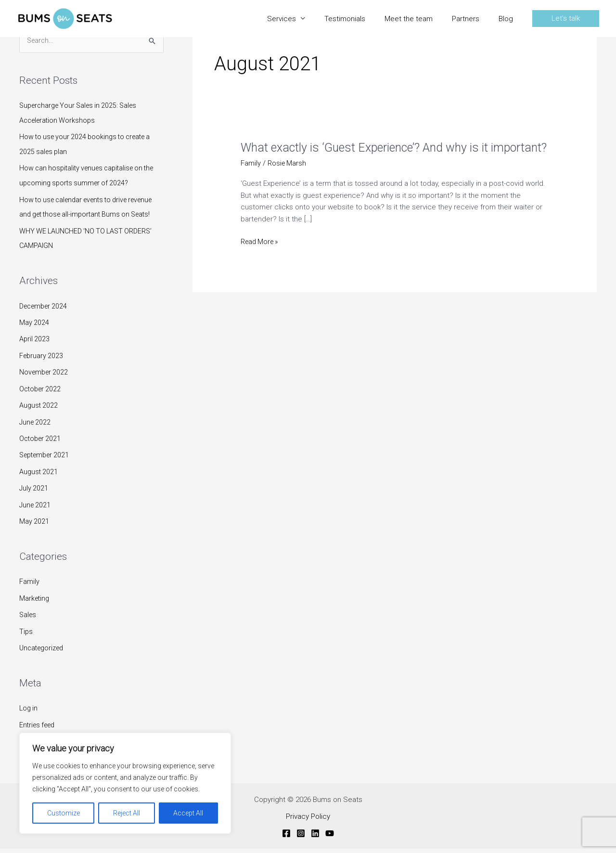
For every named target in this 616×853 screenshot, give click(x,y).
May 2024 (34, 334)
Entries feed (39, 730)
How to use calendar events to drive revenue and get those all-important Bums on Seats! (87, 213)
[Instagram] (301, 838)
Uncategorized (44, 654)
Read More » (261, 257)
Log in (29, 714)
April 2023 (35, 350)
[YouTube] (330, 838)
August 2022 (39, 415)
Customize (64, 813)
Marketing (35, 605)
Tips (26, 637)
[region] (125, 783)
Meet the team (421, 19)
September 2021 (47, 464)
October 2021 (41, 448)
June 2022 (36, 431)
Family (29, 589)
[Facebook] (286, 838)
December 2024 (45, 318)
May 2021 (34, 529)
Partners (473, 19)
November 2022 (45, 383)
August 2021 (39, 480)
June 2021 (36, 513)
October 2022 (41, 399)
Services (303, 19)
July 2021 (34, 496)
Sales (28, 621)
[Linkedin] (315, 838)
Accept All (188, 813)
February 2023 (42, 366)
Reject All (127, 813)
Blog (508, 19)
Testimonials (362, 19)
